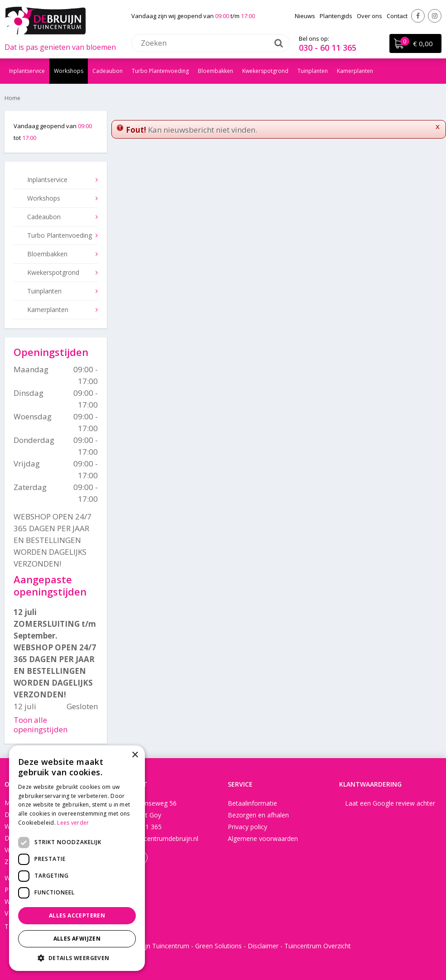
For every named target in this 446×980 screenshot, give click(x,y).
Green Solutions (218, 946)
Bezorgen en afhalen (258, 815)
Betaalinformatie (252, 803)
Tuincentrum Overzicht (318, 946)
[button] (77, 958)
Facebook (418, 16)
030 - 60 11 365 (328, 48)
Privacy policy (247, 827)
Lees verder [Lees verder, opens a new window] (73, 823)
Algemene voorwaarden (263, 838)
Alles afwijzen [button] (77, 939)
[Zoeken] (211, 43)
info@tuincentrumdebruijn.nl (157, 838)
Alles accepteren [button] (77, 915)
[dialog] (77, 858)
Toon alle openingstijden (41, 725)
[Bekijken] (415, 43)
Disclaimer (263, 946)
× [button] (135, 755)
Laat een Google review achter (390, 803)
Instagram (435, 16)
